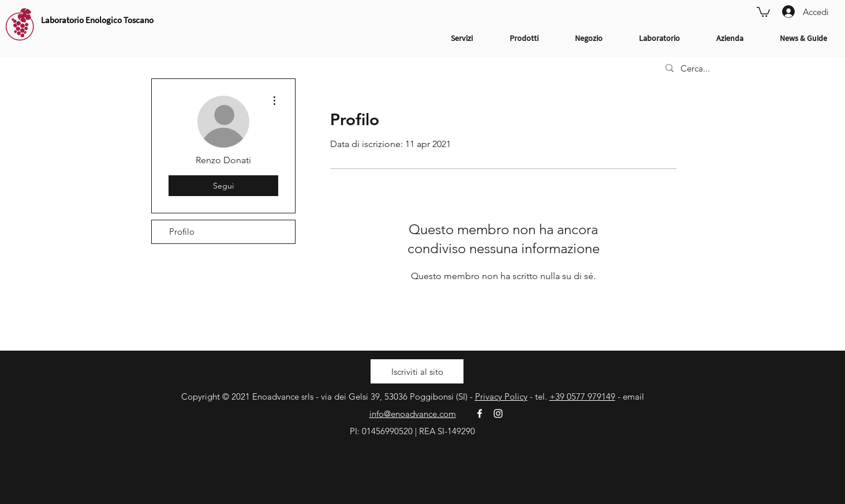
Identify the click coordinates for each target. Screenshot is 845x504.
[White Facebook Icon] (480, 413)
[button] (417, 371)
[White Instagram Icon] (498, 413)
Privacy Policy (501, 396)
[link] (763, 11)
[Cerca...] (745, 68)
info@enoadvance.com (413, 414)
